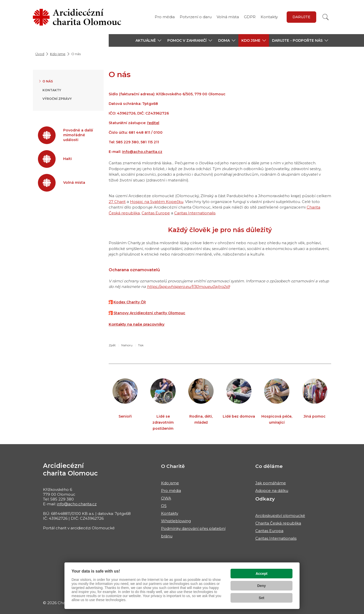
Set (262, 598)
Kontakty (269, 17)
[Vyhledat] (326, 17)
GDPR (250, 17)
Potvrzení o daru (196, 17)
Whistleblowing (176, 521)
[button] (148, 40)
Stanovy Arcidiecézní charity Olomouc (149, 313)
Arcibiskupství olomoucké (280, 516)
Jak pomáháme (271, 483)
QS (164, 506)
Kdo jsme (58, 54)
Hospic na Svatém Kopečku (157, 202)
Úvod (40, 54)
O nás (48, 81)
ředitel (153, 123)
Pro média (165, 17)
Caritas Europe (156, 213)
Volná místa (228, 17)
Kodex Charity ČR (130, 302)
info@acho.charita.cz (142, 152)
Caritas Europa (269, 531)
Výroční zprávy (57, 99)
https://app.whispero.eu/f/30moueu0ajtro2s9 (188, 287)
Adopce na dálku (272, 491)
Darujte (301, 17)
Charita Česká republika (278, 523)
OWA (166, 498)
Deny (261, 586)
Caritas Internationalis (195, 213)
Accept (261, 574)
